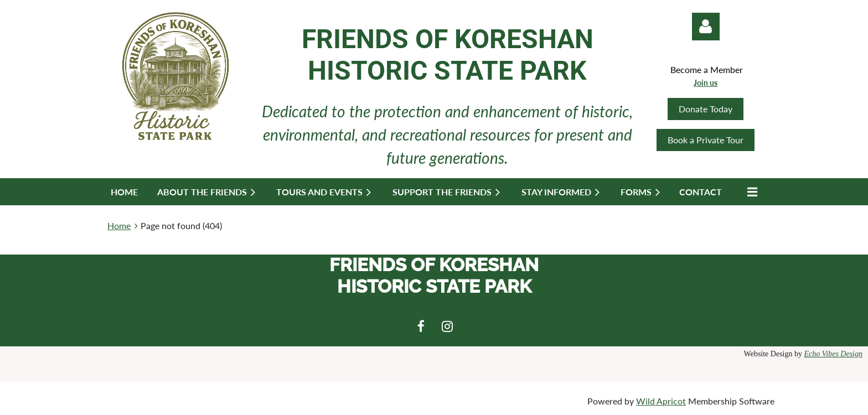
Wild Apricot (661, 401)
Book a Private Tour (706, 140)
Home (119, 225)
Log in (706, 27)
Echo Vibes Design (834, 354)
